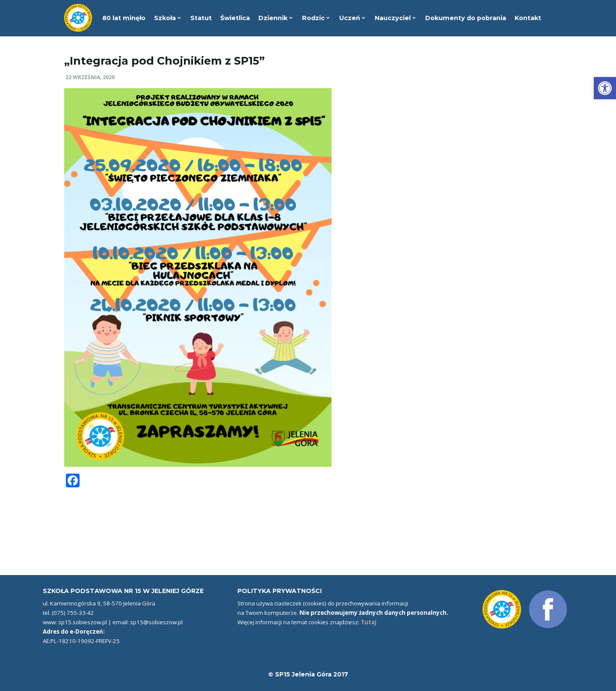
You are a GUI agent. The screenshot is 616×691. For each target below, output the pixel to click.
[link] (605, 88)
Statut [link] (201, 18)
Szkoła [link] (167, 18)
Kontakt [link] (528, 18)
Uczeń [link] (352, 18)
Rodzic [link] (316, 18)
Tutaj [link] (369, 622)
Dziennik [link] (275, 18)
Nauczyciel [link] (395, 18)
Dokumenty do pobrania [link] (466, 18)
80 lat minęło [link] (124, 18)
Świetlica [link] (235, 18)
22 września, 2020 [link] (90, 77)
